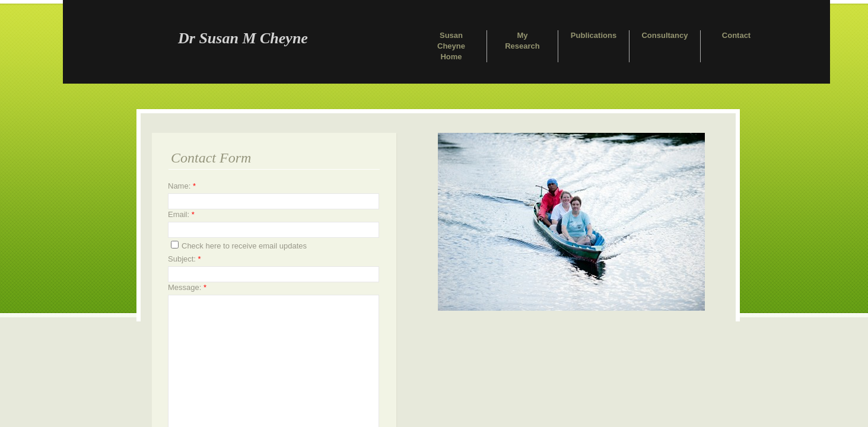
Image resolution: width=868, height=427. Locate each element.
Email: (181, 214)
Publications (594, 35)
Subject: (185, 259)
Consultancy (664, 35)
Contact (736, 35)
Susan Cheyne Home (451, 46)
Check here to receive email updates (239, 246)
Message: (187, 287)
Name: (182, 186)
